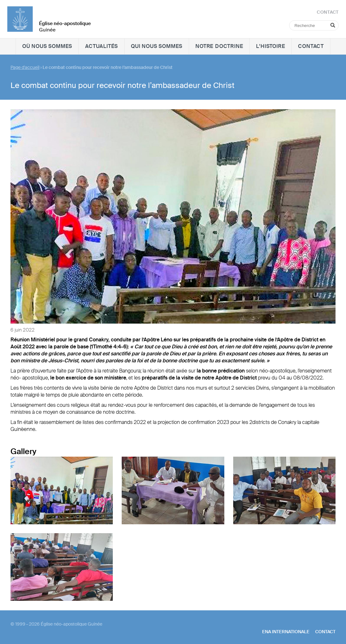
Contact (311, 46)
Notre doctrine (219, 46)
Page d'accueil (25, 67)
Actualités (102, 46)
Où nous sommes (47, 46)
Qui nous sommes (157, 46)
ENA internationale (286, 632)
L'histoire (271, 46)
